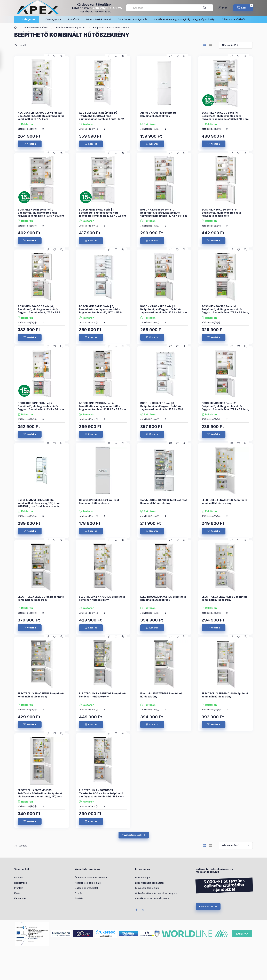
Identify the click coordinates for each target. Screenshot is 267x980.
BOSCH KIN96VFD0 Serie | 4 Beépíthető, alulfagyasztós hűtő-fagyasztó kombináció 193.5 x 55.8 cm (102, 406)
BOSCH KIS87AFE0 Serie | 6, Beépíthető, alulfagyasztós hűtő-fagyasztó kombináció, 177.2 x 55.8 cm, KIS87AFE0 (162, 408)
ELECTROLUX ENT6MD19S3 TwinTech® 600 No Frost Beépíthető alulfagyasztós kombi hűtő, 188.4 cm (102, 793)
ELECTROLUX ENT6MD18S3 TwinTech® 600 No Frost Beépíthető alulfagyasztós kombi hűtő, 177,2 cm (40, 793)
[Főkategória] (15, 28)
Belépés (19, 877)
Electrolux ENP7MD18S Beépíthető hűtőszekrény (161, 695)
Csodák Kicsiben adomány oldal (152, 898)
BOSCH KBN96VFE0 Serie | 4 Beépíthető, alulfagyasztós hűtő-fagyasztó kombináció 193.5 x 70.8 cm (103, 213)
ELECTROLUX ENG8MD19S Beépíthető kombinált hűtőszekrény (102, 695)
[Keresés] (205, 8)
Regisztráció (21, 883)
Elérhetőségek (143, 877)
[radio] (210, 45)
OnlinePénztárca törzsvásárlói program (156, 893)
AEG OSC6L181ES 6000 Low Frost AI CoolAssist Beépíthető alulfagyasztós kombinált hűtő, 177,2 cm (41, 116)
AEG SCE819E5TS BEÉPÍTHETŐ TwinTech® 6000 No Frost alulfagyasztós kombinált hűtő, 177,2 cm (101, 117)
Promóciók (74, 19)
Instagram (143, 910)
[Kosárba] (30, 144)
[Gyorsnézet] (61, 56)
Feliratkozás (206, 906)
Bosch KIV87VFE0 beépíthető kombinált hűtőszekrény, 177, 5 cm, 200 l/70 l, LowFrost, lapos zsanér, (39, 503)
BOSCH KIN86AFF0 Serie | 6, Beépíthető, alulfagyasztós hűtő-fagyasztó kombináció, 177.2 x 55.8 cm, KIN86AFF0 (100, 311)
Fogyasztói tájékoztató (147, 888)
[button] (26, 19)
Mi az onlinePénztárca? (99, 19)
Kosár (17, 893)
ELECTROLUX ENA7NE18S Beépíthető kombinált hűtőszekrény (225, 598)
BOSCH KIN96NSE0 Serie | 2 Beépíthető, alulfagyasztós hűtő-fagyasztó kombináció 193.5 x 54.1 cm (41, 406)
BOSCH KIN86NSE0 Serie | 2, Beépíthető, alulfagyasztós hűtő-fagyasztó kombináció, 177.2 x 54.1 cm (164, 309)
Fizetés (78, 893)
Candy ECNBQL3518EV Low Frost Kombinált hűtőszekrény (99, 501)
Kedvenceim (21, 898)
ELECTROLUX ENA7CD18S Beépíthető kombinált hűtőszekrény (41, 598)
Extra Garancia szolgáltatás (133, 19)
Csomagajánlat (53, 19)
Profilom (19, 888)
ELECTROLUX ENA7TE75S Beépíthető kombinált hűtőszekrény (41, 695)
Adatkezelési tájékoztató (88, 883)
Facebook (136, 910)
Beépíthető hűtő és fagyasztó (70, 28)
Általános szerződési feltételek (91, 877)
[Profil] (224, 8)
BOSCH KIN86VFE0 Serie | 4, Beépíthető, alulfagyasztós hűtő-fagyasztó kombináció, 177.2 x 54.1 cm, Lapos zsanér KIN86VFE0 (225, 311)
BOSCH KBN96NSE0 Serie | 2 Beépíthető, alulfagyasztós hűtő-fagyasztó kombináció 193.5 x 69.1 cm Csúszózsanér (41, 214)
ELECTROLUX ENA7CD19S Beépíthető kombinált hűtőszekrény (102, 598)
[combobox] (170, 8)
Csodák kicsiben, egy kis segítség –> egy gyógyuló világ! (185, 19)
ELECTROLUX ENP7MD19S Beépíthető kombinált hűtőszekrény (225, 695)
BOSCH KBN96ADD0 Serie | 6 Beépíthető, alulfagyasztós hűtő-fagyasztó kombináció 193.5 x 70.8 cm (225, 116)
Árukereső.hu (106, 936)
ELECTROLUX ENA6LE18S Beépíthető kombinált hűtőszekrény (224, 501)
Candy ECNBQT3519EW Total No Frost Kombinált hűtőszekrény (164, 501)
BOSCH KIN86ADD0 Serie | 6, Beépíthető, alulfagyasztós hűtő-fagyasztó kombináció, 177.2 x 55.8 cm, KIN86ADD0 (39, 311)
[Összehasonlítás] (48, 56)
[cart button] (243, 8)
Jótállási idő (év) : (27, 129)
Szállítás (79, 898)
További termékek (132, 835)
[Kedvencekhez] (55, 56)
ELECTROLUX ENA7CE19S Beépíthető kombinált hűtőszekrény (163, 598)
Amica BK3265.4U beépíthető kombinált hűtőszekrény (158, 114)
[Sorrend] (236, 45)
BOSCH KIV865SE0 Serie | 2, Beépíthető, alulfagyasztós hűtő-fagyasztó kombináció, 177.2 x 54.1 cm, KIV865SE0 (225, 408)
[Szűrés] (3, 60)
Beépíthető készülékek (36, 28)
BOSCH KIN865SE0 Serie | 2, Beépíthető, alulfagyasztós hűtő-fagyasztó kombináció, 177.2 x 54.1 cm (164, 213)
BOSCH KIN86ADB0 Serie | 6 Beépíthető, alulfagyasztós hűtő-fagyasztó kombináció (222, 213)
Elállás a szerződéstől (233, 19)
